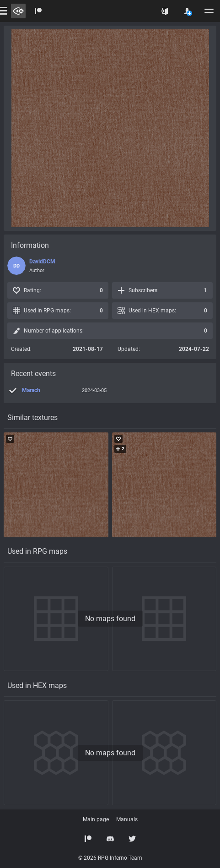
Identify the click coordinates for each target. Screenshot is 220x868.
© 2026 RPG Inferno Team (110, 858)
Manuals (127, 819)
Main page (96, 819)
